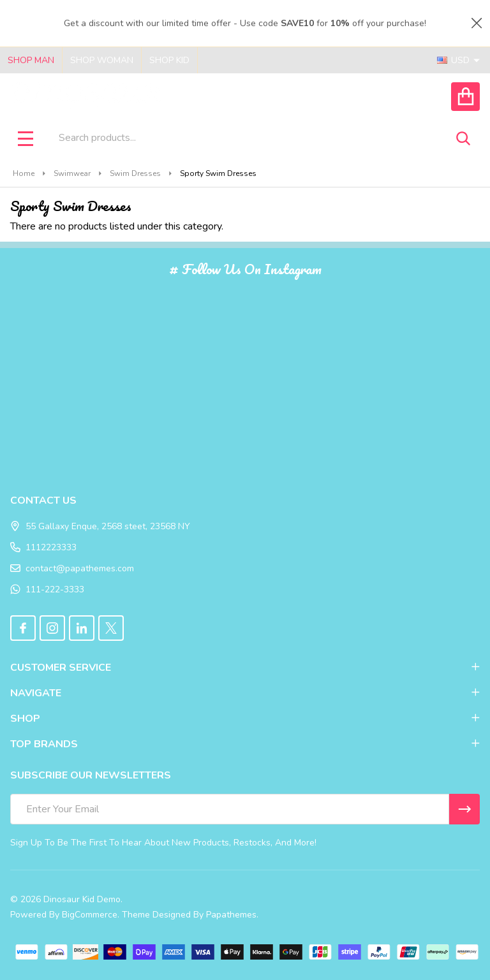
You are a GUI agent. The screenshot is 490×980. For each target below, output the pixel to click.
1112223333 (43, 547)
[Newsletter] (464, 809)
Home (24, 173)
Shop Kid (169, 60)
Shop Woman (102, 60)
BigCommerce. (91, 915)
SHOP (245, 719)
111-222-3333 (47, 589)
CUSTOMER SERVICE (245, 668)
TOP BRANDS (245, 744)
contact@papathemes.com (72, 568)
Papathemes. (232, 915)
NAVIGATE (245, 693)
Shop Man (31, 60)
